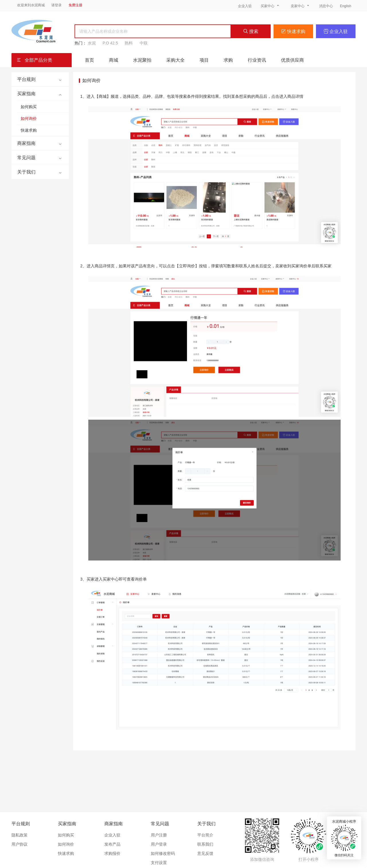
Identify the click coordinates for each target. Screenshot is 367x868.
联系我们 (205, 844)
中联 (144, 43)
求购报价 (112, 853)
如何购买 (29, 107)
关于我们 (206, 824)
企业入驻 (245, 6)
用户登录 (159, 844)
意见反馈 (205, 853)
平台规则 (21, 824)
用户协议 (19, 844)
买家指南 (67, 824)
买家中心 (270, 6)
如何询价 (29, 118)
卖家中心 (300, 6)
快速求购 (293, 31)
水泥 (92, 43)
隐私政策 (19, 835)
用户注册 (159, 835)
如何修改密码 (163, 853)
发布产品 (112, 844)
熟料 (129, 43)
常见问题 (160, 824)
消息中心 (326, 6)
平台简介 (205, 835)
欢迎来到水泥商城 (31, 5)
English (346, 6)
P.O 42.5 (110, 43)
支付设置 (159, 863)
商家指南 (114, 824)
